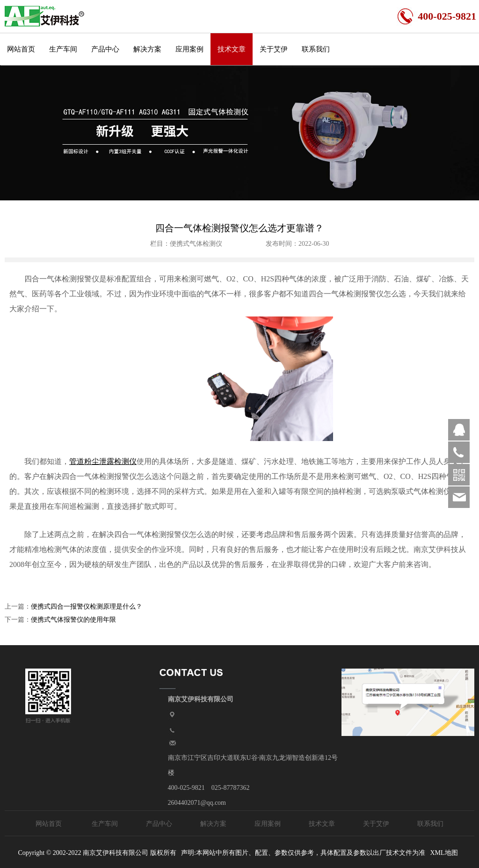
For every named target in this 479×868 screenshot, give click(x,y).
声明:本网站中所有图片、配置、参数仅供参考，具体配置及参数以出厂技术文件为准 (303, 853)
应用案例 (189, 49)
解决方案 (147, 49)
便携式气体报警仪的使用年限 (73, 620)
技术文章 (232, 49)
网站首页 (21, 49)
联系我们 (316, 49)
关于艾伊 (274, 49)
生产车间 (63, 49)
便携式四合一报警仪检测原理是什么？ (87, 607)
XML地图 (444, 853)
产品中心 (105, 49)
